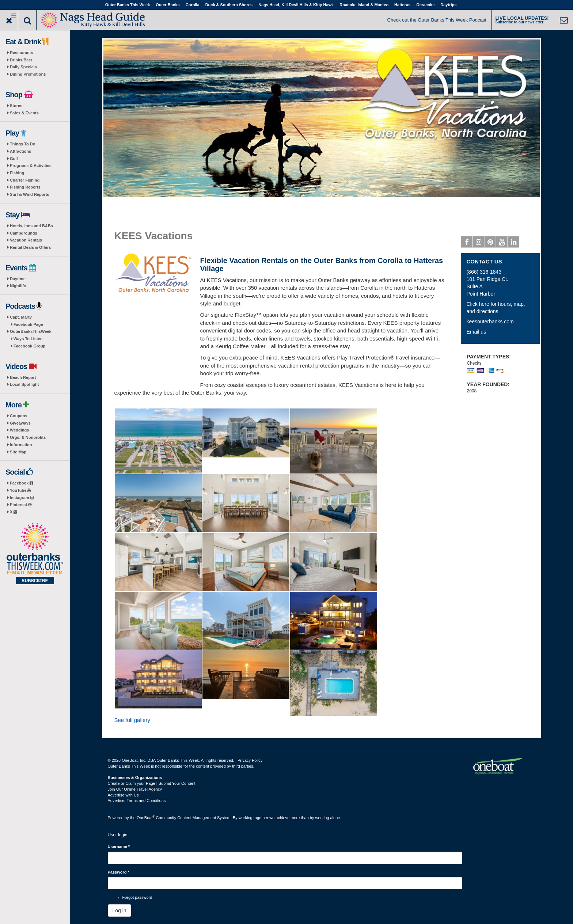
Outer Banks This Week (128, 5)
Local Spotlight (24, 384)
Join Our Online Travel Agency (135, 789)
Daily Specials (23, 67)
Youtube (502, 243)
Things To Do (22, 144)
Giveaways (20, 423)
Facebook (21, 483)
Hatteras (402, 5)
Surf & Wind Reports (29, 194)
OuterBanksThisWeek (31, 331)
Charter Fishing (25, 180)
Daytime (18, 279)
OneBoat (146, 818)
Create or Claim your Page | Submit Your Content (152, 783)
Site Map (18, 452)
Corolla (193, 5)
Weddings (19, 430)
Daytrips (448, 5)
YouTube (20, 490)
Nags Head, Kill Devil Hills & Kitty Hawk (296, 5)
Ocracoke (425, 5)
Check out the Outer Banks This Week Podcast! (438, 20)
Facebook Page (28, 324)
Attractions (20, 151)
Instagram (22, 498)
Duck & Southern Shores (229, 5)
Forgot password (137, 897)
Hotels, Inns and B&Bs (31, 226)
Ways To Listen (28, 339)
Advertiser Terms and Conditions (137, 801)
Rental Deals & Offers (30, 247)
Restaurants (22, 53)
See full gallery (132, 720)
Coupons (19, 416)
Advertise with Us (123, 795)
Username (119, 847)
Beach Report (23, 377)
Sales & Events (24, 113)
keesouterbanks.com (490, 322)
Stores (16, 106)
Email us (476, 332)
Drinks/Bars (21, 60)
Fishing (17, 173)
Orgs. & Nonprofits (28, 437)
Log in (119, 910)
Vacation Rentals (26, 240)
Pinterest (21, 505)
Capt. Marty (21, 317)
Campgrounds (24, 233)
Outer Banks (168, 5)
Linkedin (514, 243)
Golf (14, 159)
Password (119, 872)
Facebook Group (29, 346)
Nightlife (18, 286)
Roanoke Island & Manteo (364, 5)
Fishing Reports (25, 187)
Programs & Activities (31, 166)
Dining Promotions (28, 74)
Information (21, 445)
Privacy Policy (250, 760)
